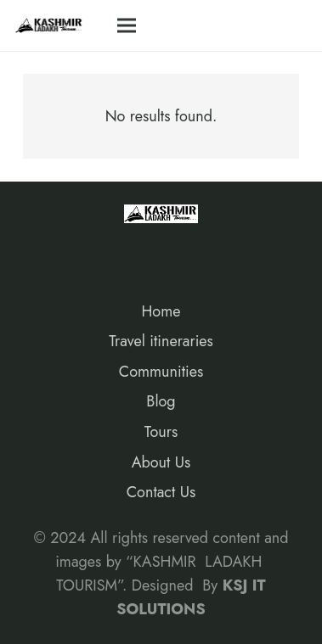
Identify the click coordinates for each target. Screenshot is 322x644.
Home (161, 311)
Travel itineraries (161, 341)
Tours (161, 432)
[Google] (119, 249)
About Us (161, 462)
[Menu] (126, 25)
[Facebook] (42, 249)
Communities (161, 372)
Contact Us (161, 492)
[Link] (49, 25)
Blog (161, 401)
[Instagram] (80, 249)
